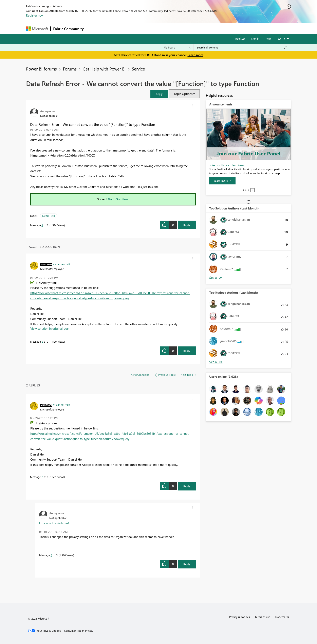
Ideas (127, 29)
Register (240, 38)
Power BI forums (41, 69)
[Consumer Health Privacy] (79, 631)
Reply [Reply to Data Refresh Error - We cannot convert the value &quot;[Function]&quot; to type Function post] (187, 225)
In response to (54, 523)
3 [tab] (248, 190)
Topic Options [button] (183, 94)
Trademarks (282, 617)
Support (196, 29)
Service (138, 69)
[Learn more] (222, 181)
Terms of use (262, 617)
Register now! (35, 15)
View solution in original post (50, 328)
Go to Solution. (118, 199)
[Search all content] (242, 47)
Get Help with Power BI (104, 69)
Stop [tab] (253, 190)
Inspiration (111, 29)
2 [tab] (246, 190)
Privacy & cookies (240, 617)
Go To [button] (282, 39)
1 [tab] (243, 190)
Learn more (195, 55)
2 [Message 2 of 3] (42, 341)
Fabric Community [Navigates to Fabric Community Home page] (68, 29)
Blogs (163, 29)
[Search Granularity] (177, 47)
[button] (159, 94)
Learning (179, 29)
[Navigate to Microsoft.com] (37, 29)
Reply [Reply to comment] (187, 351)
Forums (93, 29)
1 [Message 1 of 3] (42, 225)
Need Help (49, 216)
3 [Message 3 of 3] (51, 555)
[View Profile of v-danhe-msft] (62, 264)
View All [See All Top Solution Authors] (216, 278)
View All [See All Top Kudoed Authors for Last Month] (216, 362)
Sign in (255, 38)
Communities (145, 29)
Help (268, 38)
